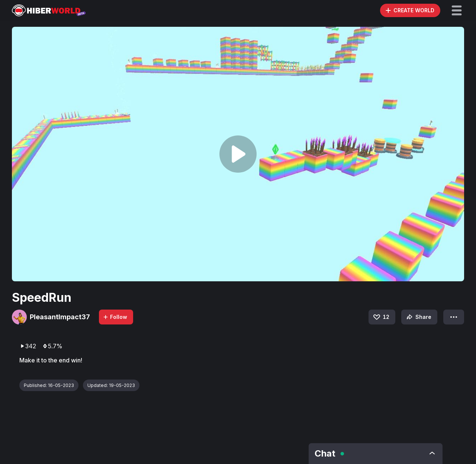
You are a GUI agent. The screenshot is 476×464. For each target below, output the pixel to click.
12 (381, 317)
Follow (115, 317)
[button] (457, 10)
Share (418, 317)
